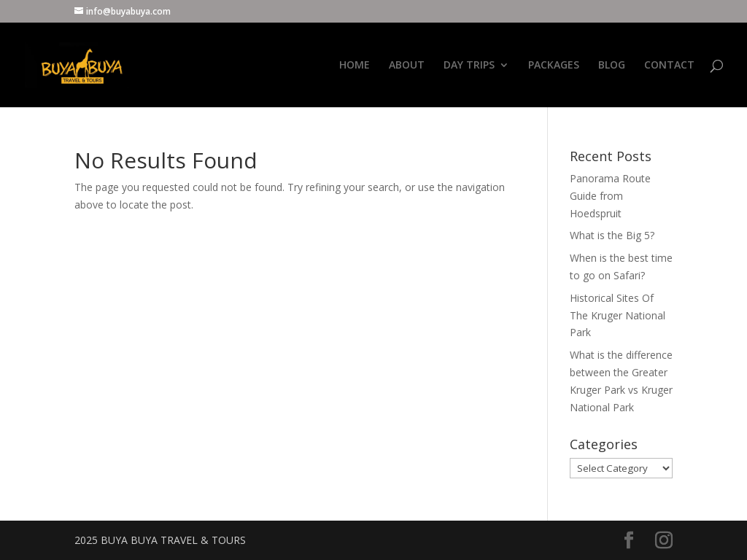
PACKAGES (554, 66)
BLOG (612, 66)
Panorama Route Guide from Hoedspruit (610, 196)
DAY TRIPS (469, 66)
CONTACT (669, 66)
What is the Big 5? (612, 235)
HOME (355, 66)
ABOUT (407, 66)
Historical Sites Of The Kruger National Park (618, 315)
